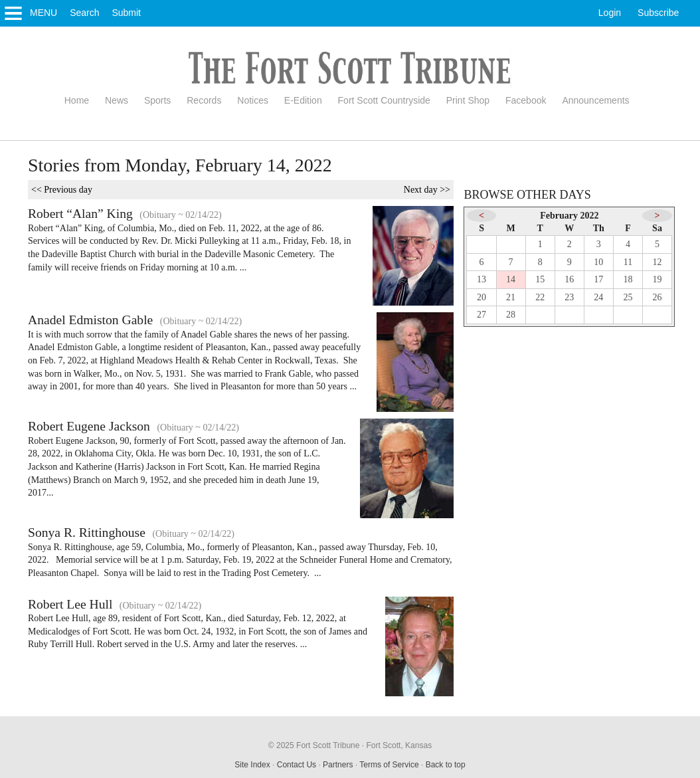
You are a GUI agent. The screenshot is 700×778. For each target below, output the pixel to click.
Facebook (526, 100)
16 (569, 279)
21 (511, 297)
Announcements (595, 100)
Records (204, 100)
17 (598, 279)
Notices (253, 100)
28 (511, 315)
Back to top (446, 765)
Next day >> (427, 190)
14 (511, 279)
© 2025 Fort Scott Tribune (314, 745)
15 (540, 279)
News (117, 100)
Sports (157, 100)
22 (540, 297)
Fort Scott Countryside (384, 100)
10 (598, 262)
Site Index (252, 765)
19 (657, 279)
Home (77, 100)
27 (481, 315)
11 (628, 262)
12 (657, 262)
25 (628, 297)
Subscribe (658, 13)
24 (598, 297)
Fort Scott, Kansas (399, 745)
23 (569, 297)
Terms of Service (389, 765)
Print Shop (468, 100)
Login (610, 13)
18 (628, 279)
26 (657, 297)
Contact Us (297, 765)
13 (481, 279)
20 (481, 297)
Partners (338, 765)
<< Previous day (62, 190)
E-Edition (303, 100)
